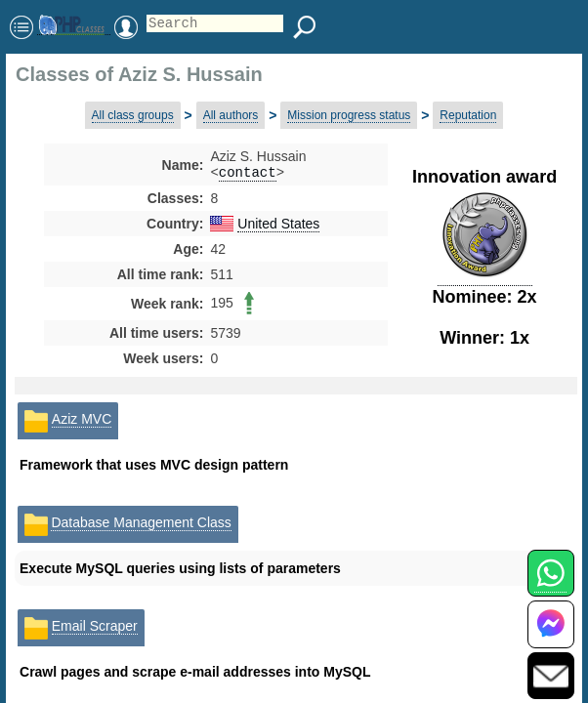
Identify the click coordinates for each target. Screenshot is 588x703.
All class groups (133, 115)
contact (248, 173)
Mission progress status (349, 115)
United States (278, 226)
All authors (231, 115)
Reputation (468, 115)
